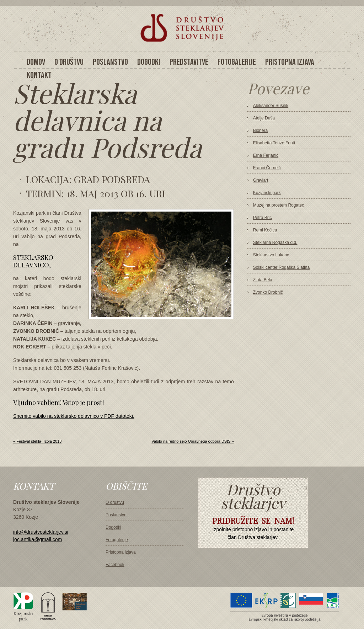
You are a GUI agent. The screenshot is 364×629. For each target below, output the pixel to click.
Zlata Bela (263, 280)
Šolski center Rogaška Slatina (281, 267)
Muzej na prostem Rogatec (279, 205)
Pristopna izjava (121, 552)
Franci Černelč (267, 168)
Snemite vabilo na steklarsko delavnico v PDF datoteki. (74, 416)
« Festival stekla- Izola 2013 (37, 441)
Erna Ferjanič (266, 155)
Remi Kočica (265, 230)
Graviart (261, 180)
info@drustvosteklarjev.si (41, 532)
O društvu (115, 502)
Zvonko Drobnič (268, 292)
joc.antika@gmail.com (38, 539)
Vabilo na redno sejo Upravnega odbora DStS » (193, 441)
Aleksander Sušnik (271, 106)
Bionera (260, 130)
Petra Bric (263, 218)
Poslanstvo (116, 515)
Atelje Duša (264, 118)
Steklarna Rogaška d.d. (275, 242)
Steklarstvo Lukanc (271, 255)
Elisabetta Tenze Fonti (274, 143)
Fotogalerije (117, 540)
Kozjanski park (267, 193)
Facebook (115, 565)
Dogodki (113, 527)
